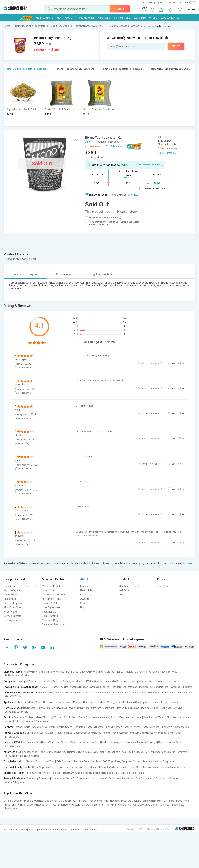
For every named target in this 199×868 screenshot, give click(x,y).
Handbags (184, 717)
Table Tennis (137, 773)
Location (146, 11)
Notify (176, 46)
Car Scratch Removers (175, 752)
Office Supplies (41, 767)
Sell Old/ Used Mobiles (17, 676)
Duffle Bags (31, 733)
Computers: (10, 681)
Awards (85, 599)
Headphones (46, 693)
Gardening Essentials (16, 712)
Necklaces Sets (91, 742)
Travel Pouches (64, 733)
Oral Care (141, 779)
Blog (83, 607)
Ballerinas (135, 727)
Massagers (96, 773)
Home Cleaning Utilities (145, 708)
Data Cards (173, 681)
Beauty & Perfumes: (15, 779)
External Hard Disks (136, 693)
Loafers (146, 727)
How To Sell (48, 590)
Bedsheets (29, 708)
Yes (174, 363)
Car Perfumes (153, 752)
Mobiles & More (45, 18)
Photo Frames (113, 805)
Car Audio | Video (14, 756)
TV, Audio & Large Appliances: (21, 687)
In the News (87, 595)
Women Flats (121, 727)
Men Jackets (29, 805)
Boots (156, 727)
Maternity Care (150, 761)
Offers (153, 18)
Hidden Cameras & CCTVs (95, 687)
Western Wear (134, 717)
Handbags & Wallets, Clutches (160, 717)
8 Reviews (116, 146)
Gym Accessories (79, 773)
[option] (23, 100)
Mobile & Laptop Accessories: (21, 693)
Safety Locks (12, 737)
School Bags (175, 733)
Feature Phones (69, 672)
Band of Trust (88, 590)
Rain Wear (165, 805)
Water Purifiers (74, 702)
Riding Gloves (136, 752)
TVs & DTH (44, 687)
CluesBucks (10, 599)
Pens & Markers (109, 767)
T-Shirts (19, 721)
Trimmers (23, 702)
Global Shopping (170, 18)
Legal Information (101, 274)
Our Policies (10, 595)
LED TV (16, 805)
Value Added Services (165, 672)
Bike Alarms (32, 756)
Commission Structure (55, 595)
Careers (85, 603)
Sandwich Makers (153, 801)
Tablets (129, 672)
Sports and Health (14, 773)
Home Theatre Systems (65, 687)
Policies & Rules (51, 603)
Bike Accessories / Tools (32, 752)
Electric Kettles (92, 702)
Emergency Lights (54, 702)
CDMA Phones (143, 672)
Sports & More (122, 18)
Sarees (9, 721)
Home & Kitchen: (13, 708)
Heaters (76, 805)
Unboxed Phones (89, 672)
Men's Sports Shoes (27, 727)
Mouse (152, 693)
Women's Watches (71, 742)
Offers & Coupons (14, 801)
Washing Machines (138, 687)
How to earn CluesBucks (151, 165)
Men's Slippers (47, 727)
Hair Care (91, 779)
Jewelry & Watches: (15, 742)
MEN (59, 18)
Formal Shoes (104, 727)
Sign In (191, 10)
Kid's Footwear (64, 761)
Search (120, 9)
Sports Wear (117, 717)
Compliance (75, 830)
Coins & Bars (34, 742)
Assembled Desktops (153, 681)
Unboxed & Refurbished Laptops (122, 681)
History (84, 586)
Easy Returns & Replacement (20, 586)
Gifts (182, 767)
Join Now (133, 195)
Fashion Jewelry (110, 742)
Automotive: (11, 752)
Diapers (30, 761)
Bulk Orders (125, 590)
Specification (64, 274)
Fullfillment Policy (52, 599)
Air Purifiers (80, 801)
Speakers (187, 687)
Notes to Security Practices (53, 830)
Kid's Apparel (167, 761)
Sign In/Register (13, 590)
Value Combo (170, 779)
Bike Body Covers (89, 752)
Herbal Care (154, 779)
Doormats (165, 708)
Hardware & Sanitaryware (51, 708)
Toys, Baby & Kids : (14, 761)
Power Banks (62, 693)
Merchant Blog (50, 620)
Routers (43, 681)
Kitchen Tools (123, 708)
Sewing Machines (157, 702)
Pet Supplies (57, 767)
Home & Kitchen (85, 18)
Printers (33, 681)
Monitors (81, 681)
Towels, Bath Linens (78, 708)
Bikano (89, 142)
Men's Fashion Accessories (94, 717)
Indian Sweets (170, 767)
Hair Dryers (37, 702)
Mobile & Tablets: (13, 672)
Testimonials (49, 612)
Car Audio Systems (93, 805)
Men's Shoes (129, 805)
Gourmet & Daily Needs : (18, 767)
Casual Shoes (65, 727)
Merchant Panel (51, 586)
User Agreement (13, 620)
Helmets (73, 752)
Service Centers (12, 616)
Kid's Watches (12, 746)
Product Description (25, 274)
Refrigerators (118, 687)
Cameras (175, 687)
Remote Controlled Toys (88, 761)
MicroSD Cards (13, 696)
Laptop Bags (46, 733)
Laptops (22, 681)
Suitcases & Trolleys (99, 733)
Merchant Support (129, 586)
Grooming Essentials (38, 779)
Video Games (95, 681)
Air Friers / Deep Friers (177, 801)
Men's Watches (51, 742)
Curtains (177, 708)
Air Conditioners (159, 687)
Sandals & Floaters (84, 727)
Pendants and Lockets (133, 742)
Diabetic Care (112, 773)
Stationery (93, 767)
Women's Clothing (24, 717)
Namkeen (80, 767)
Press (122, 595)
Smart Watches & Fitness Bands (175, 693)
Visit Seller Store (166, 153)
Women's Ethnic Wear (65, 717)
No (183, 363)
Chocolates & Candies (148, 767)
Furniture (96, 708)
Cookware (109, 708)
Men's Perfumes (75, 779)
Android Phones (33, 672)
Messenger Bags (157, 733)
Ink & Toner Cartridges (62, 681)
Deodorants (58, 779)
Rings (161, 742)
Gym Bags (140, 733)
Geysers (173, 702)
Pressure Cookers (131, 801)
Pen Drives (118, 693)
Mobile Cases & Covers (97, 693)
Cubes (136, 761)
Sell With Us (147, 3)
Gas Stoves (51, 801)
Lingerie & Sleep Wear (37, 721)
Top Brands (11, 809)
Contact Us (161, 3)
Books (70, 767)
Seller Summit (50, 616)
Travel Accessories (122, 733)
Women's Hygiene (14, 782)
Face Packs (128, 779)
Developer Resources (54, 624)
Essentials (140, 18)
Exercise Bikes (60, 773)
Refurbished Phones (112, 672)
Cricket (125, 773)
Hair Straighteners (113, 702)
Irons (7, 805)
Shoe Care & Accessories (175, 727)
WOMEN (69, 18)
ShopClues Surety (14, 607)
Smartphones (51, 672)
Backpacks (77, 693)
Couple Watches (34, 801)
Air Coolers (65, 801)
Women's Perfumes (109, 779)
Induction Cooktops (135, 702)
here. (190, 563)
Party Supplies (123, 761)
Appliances (104, 18)
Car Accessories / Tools (113, 752)
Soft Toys (108, 761)
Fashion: (9, 717)
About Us (86, 579)
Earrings (152, 742)
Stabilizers (64, 805)
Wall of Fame (91, 830)
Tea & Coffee (127, 767)
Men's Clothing (44, 717)
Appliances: (10, 702)
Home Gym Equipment (37, 773)
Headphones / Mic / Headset (104, 801)
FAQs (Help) (10, 612)
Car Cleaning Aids (57, 752)
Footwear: (9, 727)
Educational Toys (45, 761)
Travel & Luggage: (14, 733)
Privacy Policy (10, 830)
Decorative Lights (148, 805)
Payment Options (13, 603)
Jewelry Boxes (174, 742)
